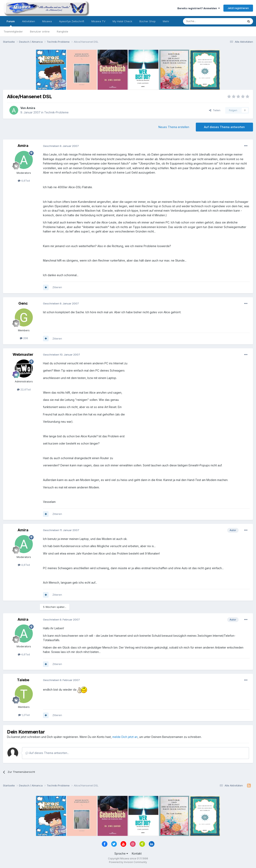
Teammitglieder (13, 31)
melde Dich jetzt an (125, 737)
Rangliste (62, 31)
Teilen (215, 110)
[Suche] (201, 21)
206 (24, 338)
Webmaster (23, 354)
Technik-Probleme (56, 112)
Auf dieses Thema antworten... (47, 753)
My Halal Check (122, 21)
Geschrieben (61, 146)
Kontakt (137, 853)
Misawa (47, 21)
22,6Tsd (24, 389)
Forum (11, 23)
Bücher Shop (147, 21)
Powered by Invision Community (128, 862)
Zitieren (57, 287)
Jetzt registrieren (238, 8)
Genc (23, 303)
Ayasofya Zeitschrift (72, 21)
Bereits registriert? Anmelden (199, 8)
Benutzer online (40, 31)
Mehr (166, 21)
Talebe (23, 680)
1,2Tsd (24, 715)
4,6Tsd (24, 181)
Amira (31, 108)
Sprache (121, 853)
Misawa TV (98, 21)
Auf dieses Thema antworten (224, 127)
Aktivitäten (28, 21)
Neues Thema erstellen (174, 127)
